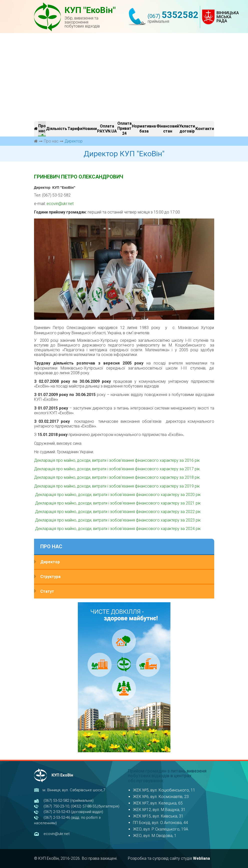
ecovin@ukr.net (60, 204)
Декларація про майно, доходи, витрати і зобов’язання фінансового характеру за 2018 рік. (117, 477)
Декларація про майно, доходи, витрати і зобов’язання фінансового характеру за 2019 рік (117, 486)
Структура (50, 577)
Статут (47, 591)
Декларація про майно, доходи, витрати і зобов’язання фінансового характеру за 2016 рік (117, 460)
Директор (50, 562)
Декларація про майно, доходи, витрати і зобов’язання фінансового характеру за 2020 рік (117, 495)
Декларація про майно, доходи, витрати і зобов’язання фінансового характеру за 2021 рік (117, 503)
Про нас (51, 141)
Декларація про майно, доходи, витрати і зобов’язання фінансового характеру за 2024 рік (117, 529)
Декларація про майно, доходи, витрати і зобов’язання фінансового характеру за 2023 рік (117, 520)
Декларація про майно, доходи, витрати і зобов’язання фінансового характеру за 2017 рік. (117, 469)
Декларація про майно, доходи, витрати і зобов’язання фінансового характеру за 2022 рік (117, 512)
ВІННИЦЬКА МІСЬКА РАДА (228, 17)
